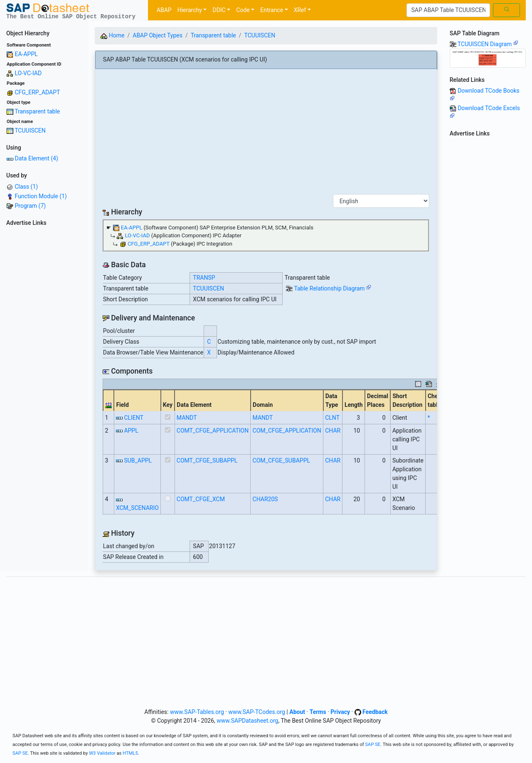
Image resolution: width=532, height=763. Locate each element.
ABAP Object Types (158, 35)
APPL (131, 431)
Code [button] (243, 10)
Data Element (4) (36, 158)
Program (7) (30, 206)
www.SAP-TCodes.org (257, 712)
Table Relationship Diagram (332, 288)
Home (112, 35)
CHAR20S (265, 499)
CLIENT (134, 418)
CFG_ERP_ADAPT (37, 92)
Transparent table (37, 111)
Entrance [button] (272, 10)
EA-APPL (26, 54)
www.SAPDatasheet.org (247, 721)
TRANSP (204, 278)
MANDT (187, 418)
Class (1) (26, 187)
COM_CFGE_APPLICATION (287, 431)
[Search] (448, 10)
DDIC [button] (219, 10)
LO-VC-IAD (28, 73)
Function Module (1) (41, 196)
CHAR (333, 431)
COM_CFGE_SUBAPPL (281, 460)
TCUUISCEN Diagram (488, 44)
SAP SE (373, 745)
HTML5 (130, 753)
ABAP (164, 10)
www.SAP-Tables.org (197, 712)
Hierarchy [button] (190, 10)
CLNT (332, 418)
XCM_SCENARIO (137, 508)
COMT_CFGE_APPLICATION (213, 431)
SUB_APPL (138, 460)
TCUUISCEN (30, 130)
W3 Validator (102, 753)
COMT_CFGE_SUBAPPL (207, 460)
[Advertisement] (44, 354)
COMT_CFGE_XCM (201, 499)
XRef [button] (300, 10)
